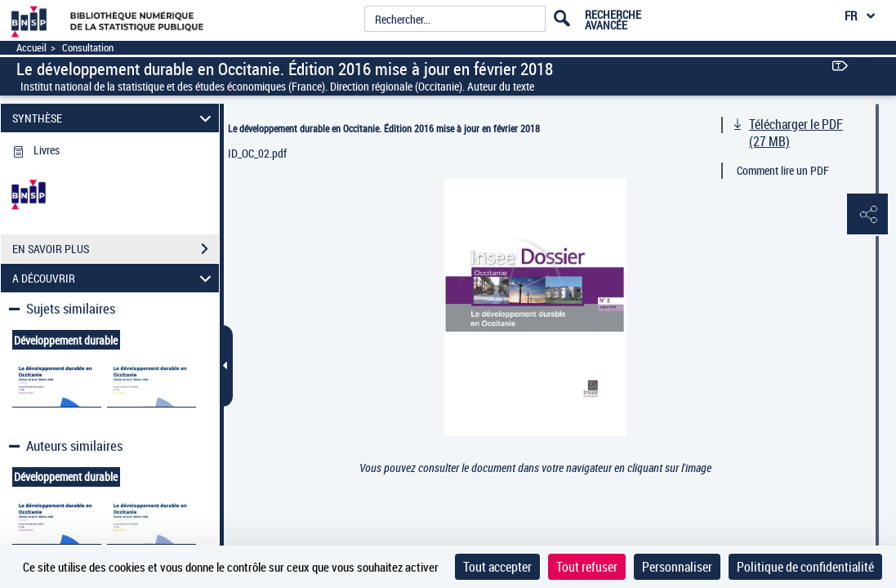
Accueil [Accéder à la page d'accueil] (31, 48)
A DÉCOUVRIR (114, 278)
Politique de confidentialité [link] (805, 567)
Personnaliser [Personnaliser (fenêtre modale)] (677, 567)
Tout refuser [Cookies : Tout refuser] (587, 567)
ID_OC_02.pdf (257, 153)
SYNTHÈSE (114, 118)
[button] (867, 215)
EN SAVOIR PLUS (116, 249)
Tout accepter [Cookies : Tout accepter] (497, 567)
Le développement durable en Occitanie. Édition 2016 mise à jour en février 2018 (384, 128)
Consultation (88, 48)
